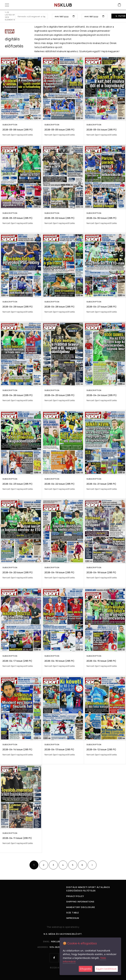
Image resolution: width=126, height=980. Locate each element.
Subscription (10, 125)
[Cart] (119, 5)
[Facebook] (54, 958)
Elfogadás (86, 969)
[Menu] (7, 5)
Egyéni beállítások (106, 969)
